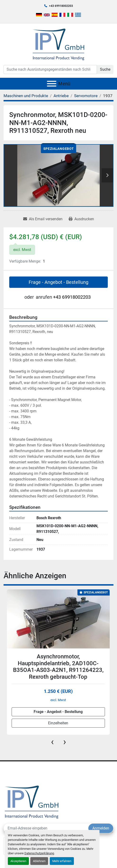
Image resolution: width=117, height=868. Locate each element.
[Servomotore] (86, 96)
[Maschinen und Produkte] (26, 96)
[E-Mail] (46, 828)
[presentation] (52, 742)
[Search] (50, 69)
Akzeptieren (18, 861)
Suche (105, 69)
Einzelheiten (58, 723)
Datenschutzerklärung (39, 853)
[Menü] (52, 84)
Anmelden (101, 828)
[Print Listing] (81, 219)
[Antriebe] (61, 96)
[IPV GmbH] (32, 801)
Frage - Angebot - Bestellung (58, 282)
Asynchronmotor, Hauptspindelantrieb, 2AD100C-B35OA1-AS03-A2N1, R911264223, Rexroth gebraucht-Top (58, 667)
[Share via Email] (43, 219)
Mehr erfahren (62, 861)
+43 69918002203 (61, 6)
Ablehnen (39, 861)
